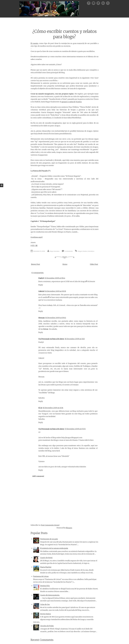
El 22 (40, 408)
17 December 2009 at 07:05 (75, 429)
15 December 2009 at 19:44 (55, 278)
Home (65, 264)
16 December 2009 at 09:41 (56, 318)
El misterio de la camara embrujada (54, 548)
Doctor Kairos (45, 614)
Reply (41, 285)
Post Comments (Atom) (50, 525)
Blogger (69, 528)
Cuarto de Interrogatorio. (50, 595)
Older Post (94, 264)
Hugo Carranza (55, 251)
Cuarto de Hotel (46, 558)
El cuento (34, 43)
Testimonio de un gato (49, 539)
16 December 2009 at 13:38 (53, 408)
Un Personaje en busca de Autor (51, 339)
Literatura (91, 251)
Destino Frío (45, 586)
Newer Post (36, 264)
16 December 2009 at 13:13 (75, 339)
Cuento (85, 251)
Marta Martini (46, 567)
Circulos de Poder (47, 626)
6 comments (69, 251)
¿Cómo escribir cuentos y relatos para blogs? (64, 34)
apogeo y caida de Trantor (72, 102)
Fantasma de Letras (41, 576)
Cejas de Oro (45, 604)
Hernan (42, 318)
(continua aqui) (37, 237)
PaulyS (41, 278)
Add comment (38, 476)
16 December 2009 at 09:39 (55, 291)
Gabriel (41, 291)
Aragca (80, 251)
